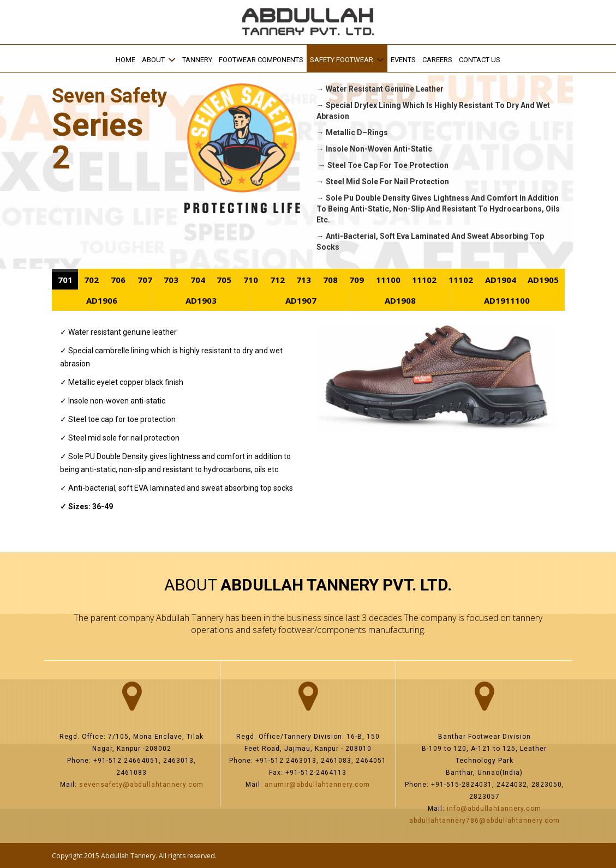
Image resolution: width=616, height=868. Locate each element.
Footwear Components (261, 60)
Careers (437, 60)
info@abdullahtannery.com (494, 809)
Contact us (480, 60)
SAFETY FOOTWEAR (342, 60)
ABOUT (153, 60)
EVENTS (403, 60)
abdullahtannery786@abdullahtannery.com (485, 821)
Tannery (197, 60)
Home (125, 60)
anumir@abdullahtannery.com (317, 785)
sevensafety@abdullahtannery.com (141, 785)
